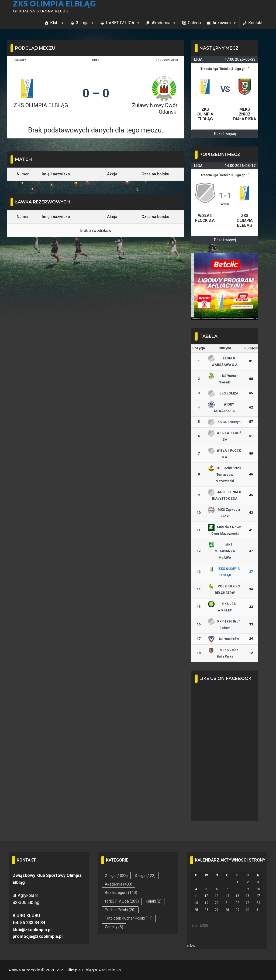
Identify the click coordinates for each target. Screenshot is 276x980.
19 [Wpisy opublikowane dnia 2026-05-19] (206, 903)
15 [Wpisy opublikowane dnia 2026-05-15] (237, 896)
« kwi (192, 946)
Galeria (194, 23)
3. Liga (85, 23)
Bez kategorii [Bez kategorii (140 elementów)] (121, 893)
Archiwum (225, 23)
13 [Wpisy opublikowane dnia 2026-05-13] (217, 896)
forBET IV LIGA (123, 23)
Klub (57, 23)
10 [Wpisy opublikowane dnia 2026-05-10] (258, 889)
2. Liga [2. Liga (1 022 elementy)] (116, 876)
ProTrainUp (110, 970)
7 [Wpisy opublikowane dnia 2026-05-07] (227, 889)
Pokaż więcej (225, 134)
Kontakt (255, 23)
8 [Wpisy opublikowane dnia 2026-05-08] (238, 889)
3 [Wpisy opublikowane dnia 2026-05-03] (258, 882)
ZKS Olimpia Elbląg (56, 4)
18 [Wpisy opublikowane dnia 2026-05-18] (196, 903)
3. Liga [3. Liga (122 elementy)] (145, 876)
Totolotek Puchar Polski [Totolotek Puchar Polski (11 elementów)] (129, 918)
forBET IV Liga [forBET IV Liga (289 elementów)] (122, 901)
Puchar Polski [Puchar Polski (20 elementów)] (120, 910)
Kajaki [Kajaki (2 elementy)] (154, 901)
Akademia (164, 23)
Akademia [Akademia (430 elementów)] (119, 884)
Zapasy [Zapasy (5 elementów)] (114, 927)
